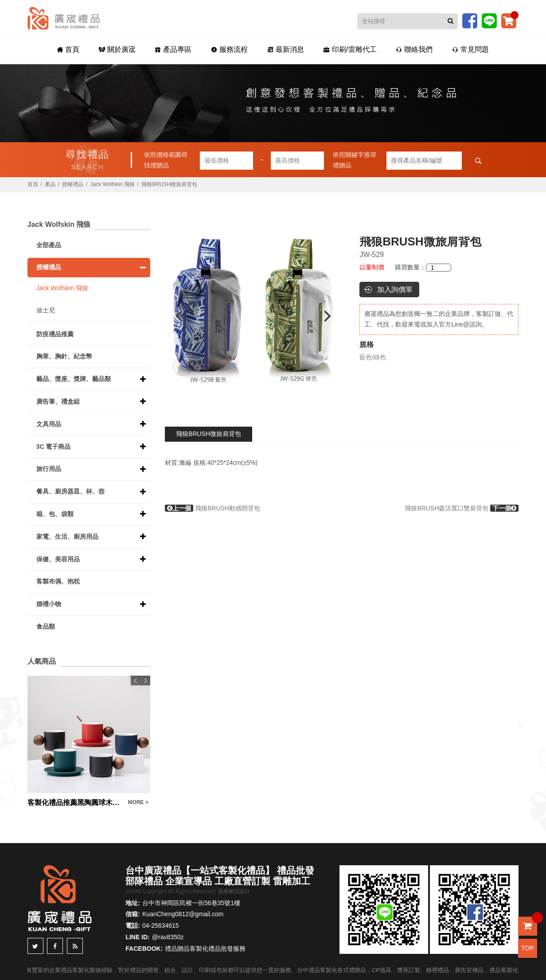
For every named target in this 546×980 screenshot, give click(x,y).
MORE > (138, 802)
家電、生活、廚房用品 (67, 537)
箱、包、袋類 (55, 514)
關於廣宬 (117, 49)
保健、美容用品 (58, 559)
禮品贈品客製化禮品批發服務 (205, 949)
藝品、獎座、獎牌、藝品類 (74, 379)
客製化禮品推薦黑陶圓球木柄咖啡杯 (76, 803)
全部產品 (49, 245)
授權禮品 (73, 184)
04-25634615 (161, 926)
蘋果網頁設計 (234, 891)
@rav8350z (168, 937)
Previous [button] (175, 316)
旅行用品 (49, 469)
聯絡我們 (414, 49)
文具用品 (49, 424)
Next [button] (332, 316)
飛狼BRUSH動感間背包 (213, 508)
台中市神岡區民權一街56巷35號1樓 (191, 903)
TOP (528, 948)
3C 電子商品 (54, 447)
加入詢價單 (395, 290)
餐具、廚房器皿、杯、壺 (70, 491)
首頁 (68, 49)
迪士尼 (46, 310)
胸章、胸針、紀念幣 (64, 356)
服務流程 (229, 49)
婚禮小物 (49, 604)
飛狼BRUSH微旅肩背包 (209, 434)
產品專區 (173, 49)
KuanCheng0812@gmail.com (183, 914)
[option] (253, 316)
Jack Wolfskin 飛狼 (113, 184)
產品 (50, 184)
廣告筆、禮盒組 (58, 401)
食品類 (46, 626)
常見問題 (470, 49)
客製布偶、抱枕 (58, 581)
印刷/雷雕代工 (350, 49)
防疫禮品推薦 (55, 334)
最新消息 (286, 49)
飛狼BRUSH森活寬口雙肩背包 (462, 508)
